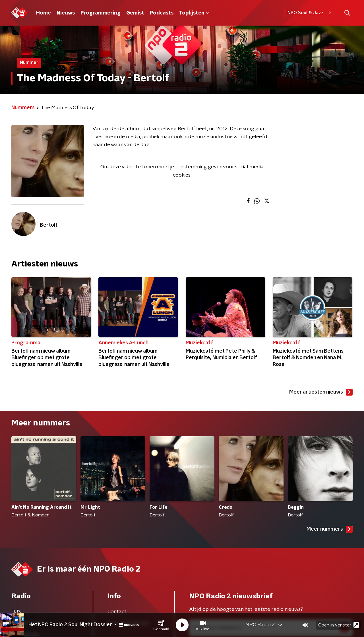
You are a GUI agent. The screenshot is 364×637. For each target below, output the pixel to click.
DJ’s (16, 612)
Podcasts (162, 13)
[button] (161, 625)
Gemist (135, 13)
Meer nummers (330, 529)
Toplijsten (194, 13)
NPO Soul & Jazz (310, 13)
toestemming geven (199, 167)
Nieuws (66, 13)
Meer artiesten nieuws (321, 392)
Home (44, 13)
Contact (117, 612)
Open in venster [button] (339, 625)
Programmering (101, 13)
